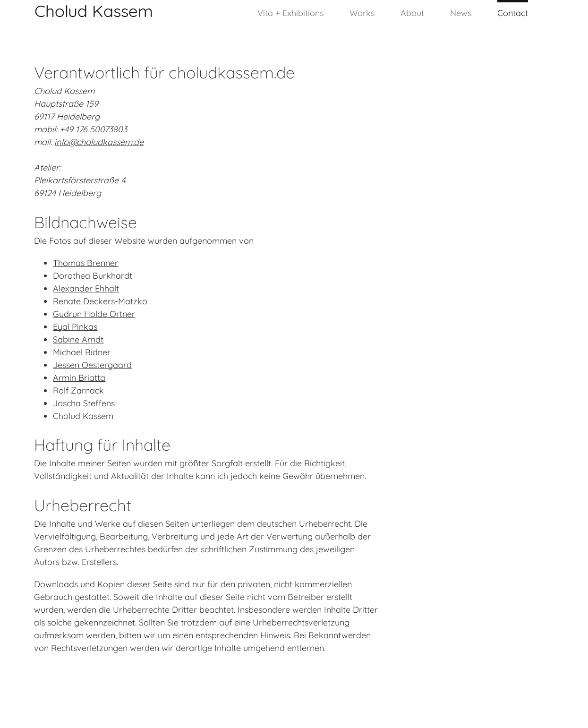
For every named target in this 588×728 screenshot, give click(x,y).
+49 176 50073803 (93, 129)
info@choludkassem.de (99, 142)
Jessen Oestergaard (92, 365)
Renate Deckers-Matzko (100, 301)
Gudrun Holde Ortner (94, 314)
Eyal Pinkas (75, 327)
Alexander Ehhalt (86, 288)
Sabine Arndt (78, 339)
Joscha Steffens (84, 403)
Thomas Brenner (85, 263)
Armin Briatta (79, 378)
